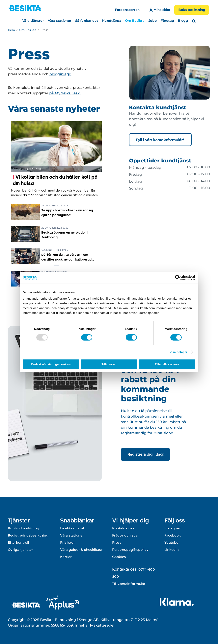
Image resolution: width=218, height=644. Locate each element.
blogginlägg (60, 74)
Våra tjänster (33, 21)
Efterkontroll (18, 542)
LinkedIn (172, 550)
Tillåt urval (109, 364)
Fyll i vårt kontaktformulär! (160, 140)
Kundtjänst (112, 21)
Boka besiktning (192, 10)
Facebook (173, 535)
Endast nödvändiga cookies (51, 364)
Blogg (183, 21)
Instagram (173, 528)
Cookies (119, 557)
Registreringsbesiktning (28, 535)
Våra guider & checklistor (82, 550)
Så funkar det (87, 21)
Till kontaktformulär (129, 584)
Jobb (153, 21)
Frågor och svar (126, 535)
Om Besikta (135, 21)
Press (117, 542)
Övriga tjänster (21, 550)
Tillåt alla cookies (167, 364)
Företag (167, 21)
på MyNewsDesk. (65, 93)
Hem (11, 30)
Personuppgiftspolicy (130, 550)
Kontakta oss (123, 528)
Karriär (66, 557)
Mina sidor (160, 10)
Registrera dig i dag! (145, 454)
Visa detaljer (178, 352)
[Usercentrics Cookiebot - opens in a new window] (178, 278)
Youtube (171, 542)
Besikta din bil (72, 528)
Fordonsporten (127, 10)
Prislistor (68, 542)
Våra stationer (60, 21)
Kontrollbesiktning (24, 528)
